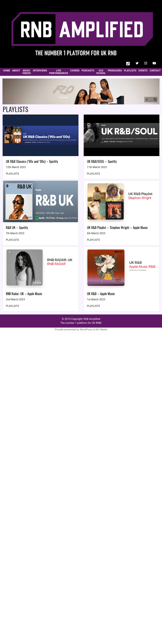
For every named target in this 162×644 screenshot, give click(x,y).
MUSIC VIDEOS (27, 72)
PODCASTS (88, 71)
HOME (7, 71)
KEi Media (101, 329)
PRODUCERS (115, 71)
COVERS (75, 71)
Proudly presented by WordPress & (75, 329)
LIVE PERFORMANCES (59, 72)
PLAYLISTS (130, 71)
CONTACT (155, 71)
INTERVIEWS (40, 71)
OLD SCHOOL (101, 72)
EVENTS (143, 71)
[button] (128, 63)
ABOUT (16, 71)
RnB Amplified (92, 319)
